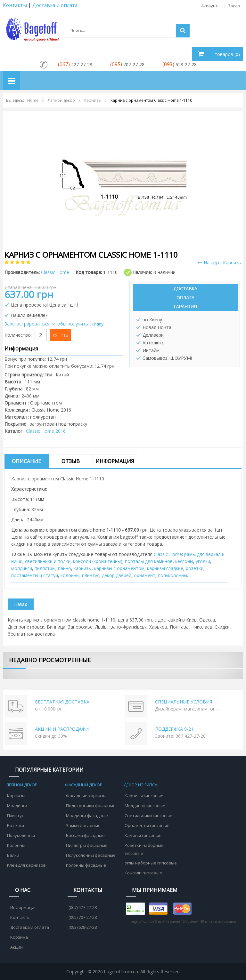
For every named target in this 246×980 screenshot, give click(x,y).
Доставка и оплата (30, 927)
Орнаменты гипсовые (147, 825)
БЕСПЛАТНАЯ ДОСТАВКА (62, 702)
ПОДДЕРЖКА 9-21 (174, 729)
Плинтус (15, 815)
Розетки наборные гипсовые (144, 849)
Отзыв (71, 461)
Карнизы (16, 796)
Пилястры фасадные (87, 845)
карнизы (83, 568)
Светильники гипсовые (148, 815)
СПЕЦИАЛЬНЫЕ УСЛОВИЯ (184, 702)
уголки (203, 561)
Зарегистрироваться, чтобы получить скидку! (54, 324)
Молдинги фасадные (87, 815)
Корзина (19, 937)
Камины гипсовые (143, 835)
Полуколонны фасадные (91, 855)
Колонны (16, 845)
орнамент (145, 575)
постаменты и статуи (35, 575)
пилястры (45, 568)
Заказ (234, 6)
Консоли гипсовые (143, 873)
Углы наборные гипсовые (151, 863)
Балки (13, 855)
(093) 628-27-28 (83, 927)
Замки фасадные (83, 825)
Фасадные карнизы (86, 796)
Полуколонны (21, 835)
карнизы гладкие (165, 568)
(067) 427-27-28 (83, 907)
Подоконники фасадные (91, 806)
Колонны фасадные (86, 865)
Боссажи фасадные (85, 835)
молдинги (22, 568)
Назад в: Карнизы (220, 263)
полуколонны (172, 575)
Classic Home (168, 554)
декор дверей (117, 575)
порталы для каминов (149, 561)
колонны (70, 575)
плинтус (91, 575)
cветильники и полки (48, 561)
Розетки (16, 825)
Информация (115, 461)
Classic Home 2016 (46, 431)
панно (65, 568)
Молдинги (17, 806)
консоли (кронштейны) (98, 561)
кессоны (184, 561)
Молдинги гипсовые (145, 806)
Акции (16, 947)
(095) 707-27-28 (83, 917)
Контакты (15, 5)
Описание (26, 461)
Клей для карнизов (26, 865)
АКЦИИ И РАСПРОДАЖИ (62, 729)
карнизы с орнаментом (119, 568)
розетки (195, 568)
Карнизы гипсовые (144, 796)
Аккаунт (210, 6)
